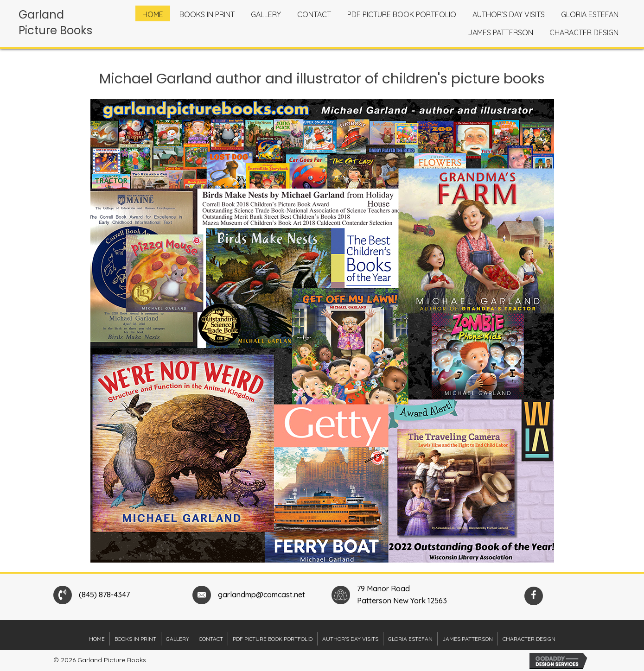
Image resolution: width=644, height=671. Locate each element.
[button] (534, 596)
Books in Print (135, 639)
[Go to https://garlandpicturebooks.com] (60, 25)
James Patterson (468, 639)
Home (97, 639)
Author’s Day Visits (350, 639)
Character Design (529, 639)
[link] (153, 13)
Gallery (178, 639)
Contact (211, 639)
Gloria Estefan (410, 639)
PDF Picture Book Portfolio (273, 639)
